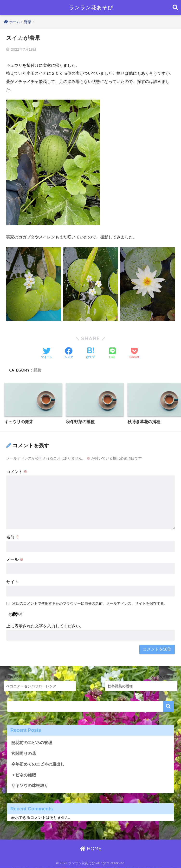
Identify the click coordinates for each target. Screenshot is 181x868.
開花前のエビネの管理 (32, 743)
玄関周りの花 (24, 754)
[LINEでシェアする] (112, 354)
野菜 (37, 370)
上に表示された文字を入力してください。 (45, 626)
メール (15, 559)
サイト (12, 582)
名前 (13, 537)
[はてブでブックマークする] (90, 353)
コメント (17, 472)
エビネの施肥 (24, 775)
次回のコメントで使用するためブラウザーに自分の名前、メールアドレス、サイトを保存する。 (90, 603)
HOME (91, 849)
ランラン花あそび (91, 7)
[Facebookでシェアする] (69, 353)
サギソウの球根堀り (30, 786)
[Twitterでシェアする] (47, 353)
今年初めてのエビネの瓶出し (38, 764)
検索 (168, 706)
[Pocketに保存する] (134, 353)
